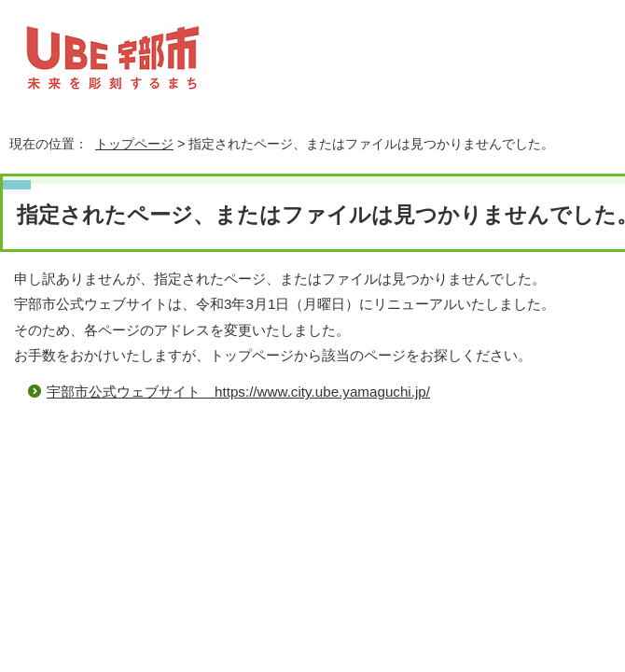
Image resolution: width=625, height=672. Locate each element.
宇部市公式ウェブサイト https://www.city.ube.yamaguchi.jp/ (238, 392)
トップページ (134, 144)
